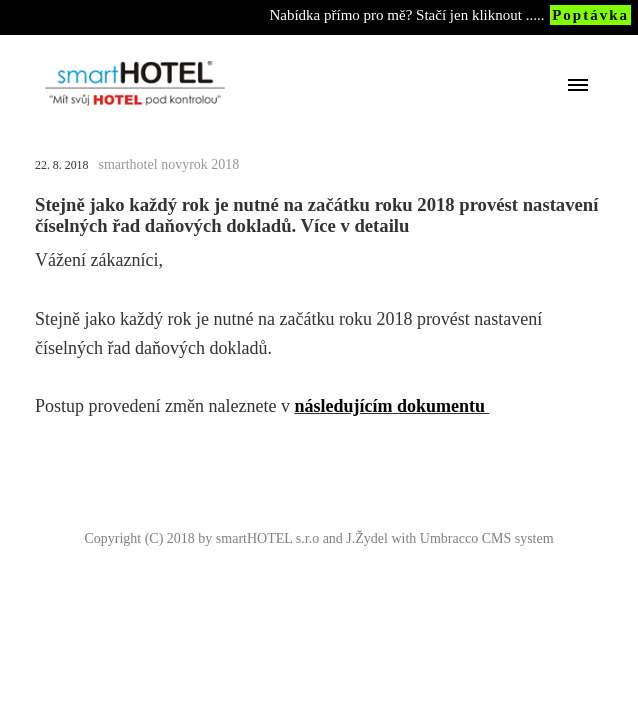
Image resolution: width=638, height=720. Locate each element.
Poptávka (590, 15)
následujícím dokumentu (389, 406)
